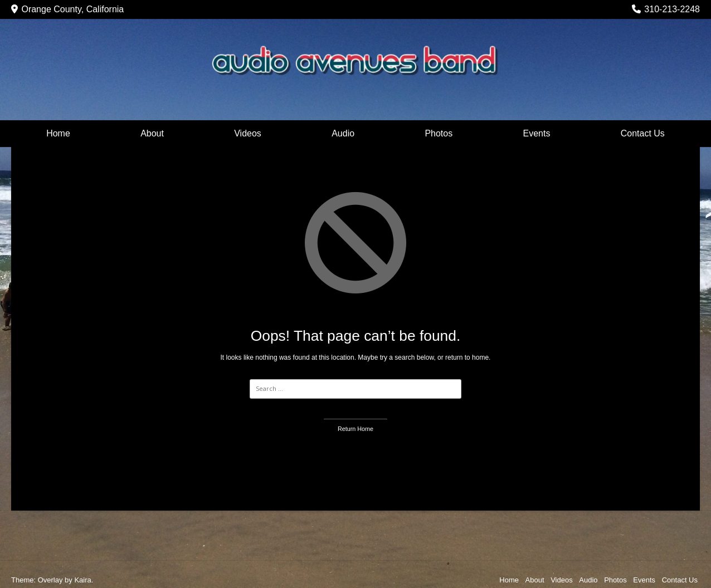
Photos (439, 133)
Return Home (356, 429)
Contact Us (643, 133)
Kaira (82, 580)
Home (58, 133)
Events (537, 133)
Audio (343, 133)
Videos (248, 133)
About (152, 133)
